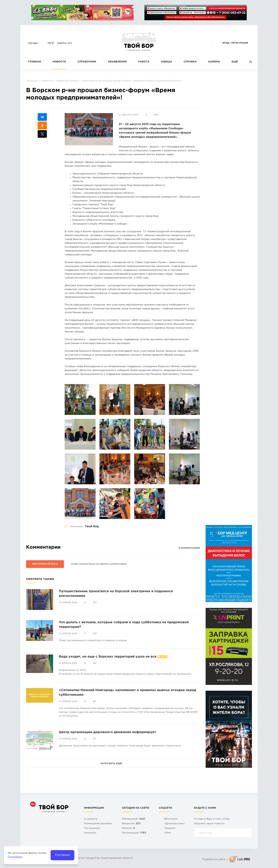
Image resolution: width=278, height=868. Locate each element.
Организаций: (134, 833)
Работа (144, 62)
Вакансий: (131, 824)
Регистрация (240, 43)
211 (94, 739)
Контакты (90, 833)
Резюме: (128, 828)
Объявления (117, 62)
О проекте (91, 819)
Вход (226, 43)
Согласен (62, 855)
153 (95, 663)
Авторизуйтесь (45, 564)
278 (95, 634)
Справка (190, 62)
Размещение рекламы (98, 824)
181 (94, 701)
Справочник (87, 62)
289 (156, 115)
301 (95, 603)
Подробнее (15, 857)
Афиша (167, 62)
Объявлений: (133, 819)
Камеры (214, 62)
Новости (59, 62)
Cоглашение (92, 828)
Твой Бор (92, 527)
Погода (33, 43)
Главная (34, 62)
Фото (164, 657)
